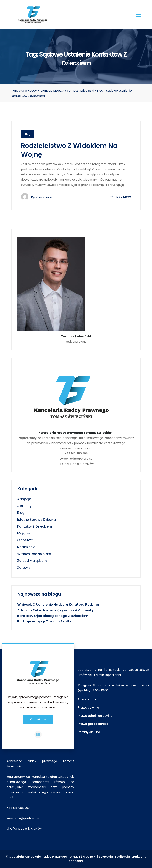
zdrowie (24, 568)
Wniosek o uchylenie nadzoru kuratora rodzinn (58, 604)
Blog (27, 134)
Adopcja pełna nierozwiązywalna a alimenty (55, 610)
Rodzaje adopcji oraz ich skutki (44, 621)
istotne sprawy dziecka (37, 519)
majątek (24, 533)
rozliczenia (26, 547)
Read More (121, 197)
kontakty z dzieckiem (35, 526)
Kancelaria (44, 197)
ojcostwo (25, 540)
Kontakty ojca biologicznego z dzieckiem (53, 616)
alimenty (24, 506)
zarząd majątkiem (32, 561)
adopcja (24, 499)
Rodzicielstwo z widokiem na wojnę (70, 150)
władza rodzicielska (34, 554)
